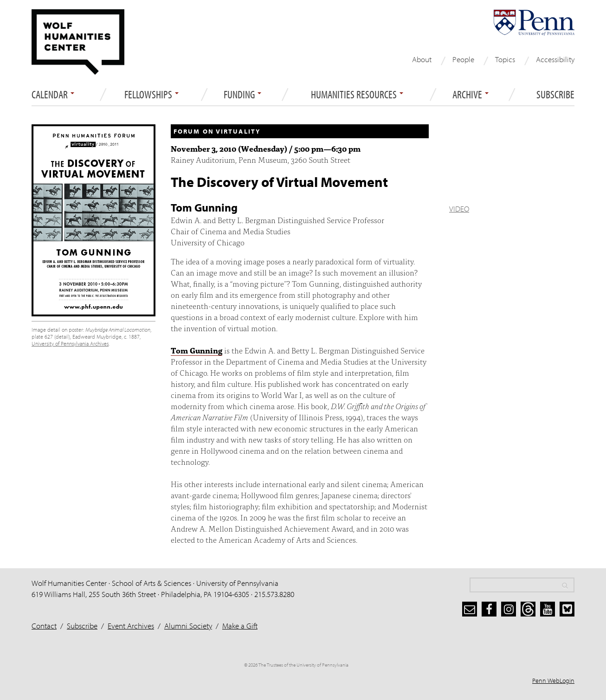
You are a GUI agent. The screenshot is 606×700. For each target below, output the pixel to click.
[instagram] (509, 609)
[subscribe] (470, 609)
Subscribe (555, 95)
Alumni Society (188, 626)
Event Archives (131, 626)
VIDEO (459, 209)
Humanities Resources (357, 95)
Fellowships (151, 95)
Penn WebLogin (553, 681)
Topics (505, 59)
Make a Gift (240, 626)
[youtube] (548, 609)
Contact (44, 626)
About (422, 59)
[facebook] (489, 609)
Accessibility (555, 59)
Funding (242, 95)
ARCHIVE (471, 95)
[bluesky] (567, 609)
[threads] (528, 609)
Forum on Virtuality (217, 131)
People (463, 59)
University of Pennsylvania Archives (70, 344)
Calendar (53, 95)
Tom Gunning (197, 350)
